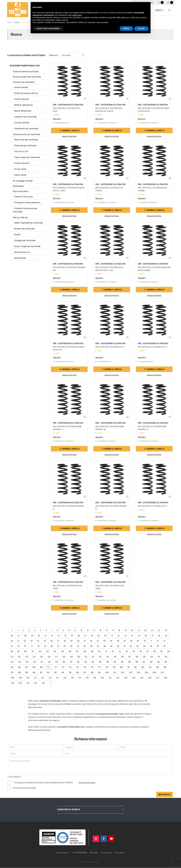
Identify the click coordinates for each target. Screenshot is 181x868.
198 (92, 672)
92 (131, 646)
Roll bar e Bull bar (20, 217)
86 (91, 646)
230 (20, 683)
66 (118, 641)
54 (38, 641)
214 (57, 678)
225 (142, 678)
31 (45, 636)
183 (143, 667)
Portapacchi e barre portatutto (27, 202)
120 (169, 651)
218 (87, 678)
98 (12, 651)
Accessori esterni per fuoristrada (27, 77)
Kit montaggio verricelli (23, 181)
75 (18, 646)
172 (63, 667)
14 (94, 630)
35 (72, 636)
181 (128, 667)
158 (122, 662)
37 (85, 636)
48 (159, 636)
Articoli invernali (20, 87)
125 (42, 657)
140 (151, 657)
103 (47, 651)
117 (148, 651)
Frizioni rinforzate (21, 163)
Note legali (94, 853)
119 (161, 651)
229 (12, 683)
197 (85, 672)
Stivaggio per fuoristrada (24, 240)
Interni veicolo (20, 175)
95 (151, 646)
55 (45, 641)
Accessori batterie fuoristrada (26, 71)
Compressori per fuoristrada (26, 128)
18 (119, 630)
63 (98, 641)
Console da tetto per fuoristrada (26, 134)
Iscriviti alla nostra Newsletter (24, 788)
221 (110, 678)
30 (39, 636)
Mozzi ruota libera (20, 191)
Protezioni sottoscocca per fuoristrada (25, 210)
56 (52, 641)
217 (80, 678)
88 (105, 646)
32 (52, 636)
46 (146, 636)
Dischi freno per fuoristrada (25, 139)
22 (145, 630)
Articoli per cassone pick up (25, 93)
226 (150, 678)
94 (144, 646)
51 (18, 641)
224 (134, 678)
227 (158, 678)
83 (71, 646)
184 (150, 667)
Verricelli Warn (19, 258)
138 (137, 657)
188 (19, 672)
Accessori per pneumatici (24, 82)
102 (40, 651)
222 (118, 678)
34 (65, 636)
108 (85, 651)
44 (132, 636)
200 (107, 672)
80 (52, 646)
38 (92, 636)
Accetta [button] (141, 28)
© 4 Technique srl (63, 853)
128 (64, 657)
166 (19, 667)
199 (99, 672)
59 (71, 641)
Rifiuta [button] (126, 28)
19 (125, 630)
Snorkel (17, 234)
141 (159, 657)
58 (65, 641)
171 (56, 667)
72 (158, 641)
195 (70, 672)
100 (25, 651)
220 (102, 678)
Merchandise (18, 186)
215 (65, 678)
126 (49, 657)
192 (48, 672)
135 (115, 657)
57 (58, 641)
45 (139, 636)
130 (79, 657)
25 (166, 630)
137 (130, 657)
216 (72, 678)
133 (100, 657)
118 (155, 651)
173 (70, 667)
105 (62, 651)
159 (129, 662)
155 (100, 662)
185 (158, 667)
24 (159, 630)
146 (34, 662)
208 (12, 678)
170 (48, 667)
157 (115, 662)
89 (111, 646)
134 (108, 657)
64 (105, 641)
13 (88, 630)
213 (50, 678)
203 (131, 672)
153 (86, 662)
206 (154, 672)
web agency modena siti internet (90, 862)
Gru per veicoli (20, 169)
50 (12, 641)
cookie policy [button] (77, 15)
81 (58, 646)
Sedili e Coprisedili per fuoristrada (28, 223)
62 (91, 641)
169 (41, 667)
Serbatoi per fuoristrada (24, 228)
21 (139, 630)
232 (35, 683)
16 (107, 630)
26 (12, 636)
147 (42, 662)
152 (78, 662)
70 (145, 641)
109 (92, 651)
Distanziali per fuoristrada (25, 145)
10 (69, 630)
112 (113, 651)
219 (95, 678)
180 (121, 667)
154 (93, 662)
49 (166, 636)
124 (34, 657)
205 (146, 672)
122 (19, 657)
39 (99, 636)
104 (55, 651)
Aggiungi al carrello (70, 130)
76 (25, 646)
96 (158, 646)
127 (56, 657)
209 (20, 678)
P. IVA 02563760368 (80, 853)
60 (78, 641)
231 (28, 683)
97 (164, 646)
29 (32, 636)
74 (12, 646)
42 (119, 636)
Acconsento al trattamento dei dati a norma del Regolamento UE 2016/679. (54, 783)
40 (105, 636)
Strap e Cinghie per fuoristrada (27, 246)
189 (27, 672)
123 (27, 657)
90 (118, 646)
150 (64, 662)
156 (108, 662)
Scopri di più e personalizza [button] (48, 28)
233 (43, 683)
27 (19, 636)
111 (106, 651)
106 (70, 651)
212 (43, 678)
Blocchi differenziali (22, 111)
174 (77, 667)
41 (112, 636)
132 (93, 657)
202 (122, 672)
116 (141, 651)
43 (125, 636)
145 (27, 662)
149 (56, 662)
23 (152, 630)
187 (12, 672)
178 (107, 667)
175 (85, 667)
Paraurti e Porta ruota (23, 196)
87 (98, 646)
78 (38, 646)
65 (111, 641)
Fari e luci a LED (21, 151)
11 (75, 630)
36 (79, 636)
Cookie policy (119, 852)
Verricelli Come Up (21, 252)
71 (151, 641)
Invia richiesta (165, 795)
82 (65, 646)
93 (138, 646)
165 (12, 667)
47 (153, 636)
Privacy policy (106, 852)
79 (45, 646)
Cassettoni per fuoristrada (25, 117)
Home (10, 22)
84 (78, 646)
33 (59, 636)
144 (20, 662)
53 (31, 641)
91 (125, 646)
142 (166, 657)
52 (25, 641)
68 (131, 641)
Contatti (159, 10)
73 (164, 641)
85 (85, 646)
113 (120, 651)
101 (33, 651)
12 (81, 630)
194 (63, 672)
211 (35, 678)
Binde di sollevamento (23, 105)
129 (71, 657)
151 (71, 662)
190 (34, 672)
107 (77, 651)
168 (34, 667)
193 (55, 672)
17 (113, 630)
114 (127, 651)
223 (126, 678)
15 (100, 630)
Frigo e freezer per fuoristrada (26, 157)
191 (41, 672)
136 (122, 657)
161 (144, 662)
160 (137, 662)
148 (49, 662)
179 (114, 667)
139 (144, 657)
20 (132, 630)
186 (165, 667)
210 (28, 678)
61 (85, 641)
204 (138, 672)
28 (25, 636)
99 (18, 651)
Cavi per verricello (21, 122)
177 (99, 667)
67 (125, 641)
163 (158, 662)
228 (166, 678)
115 (134, 651)
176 (92, 667)
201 (115, 672)
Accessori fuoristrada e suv (24, 65)
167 (27, 667)
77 (32, 646)
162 (151, 662)
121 (12, 657)
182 (136, 667)
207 (162, 672)
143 (12, 662)
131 (86, 657)
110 (99, 651)
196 (77, 672)
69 (138, 641)
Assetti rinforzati (21, 99)
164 (166, 662)
